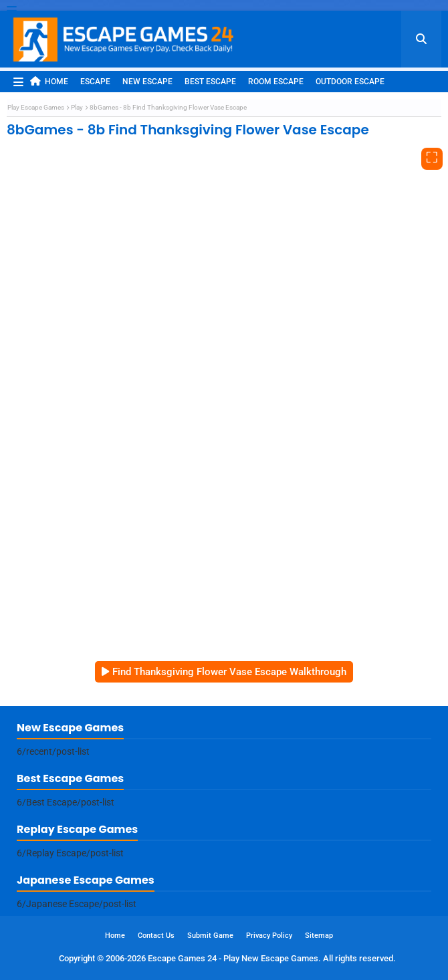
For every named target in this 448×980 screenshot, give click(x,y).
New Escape (147, 82)
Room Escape (276, 82)
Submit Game (210, 936)
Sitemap (319, 936)
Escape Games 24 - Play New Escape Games (233, 958)
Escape (95, 82)
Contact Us (156, 936)
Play (77, 107)
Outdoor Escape (350, 82)
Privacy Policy (269, 936)
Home (49, 81)
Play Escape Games (36, 107)
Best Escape (210, 82)
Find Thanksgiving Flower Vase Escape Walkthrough (229, 672)
